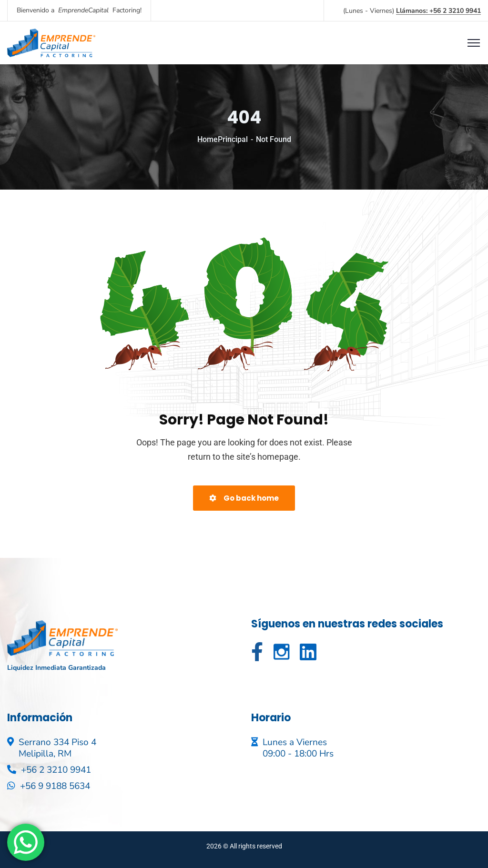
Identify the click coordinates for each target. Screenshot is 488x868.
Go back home (244, 498)
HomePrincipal (223, 139)
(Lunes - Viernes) (412, 11)
